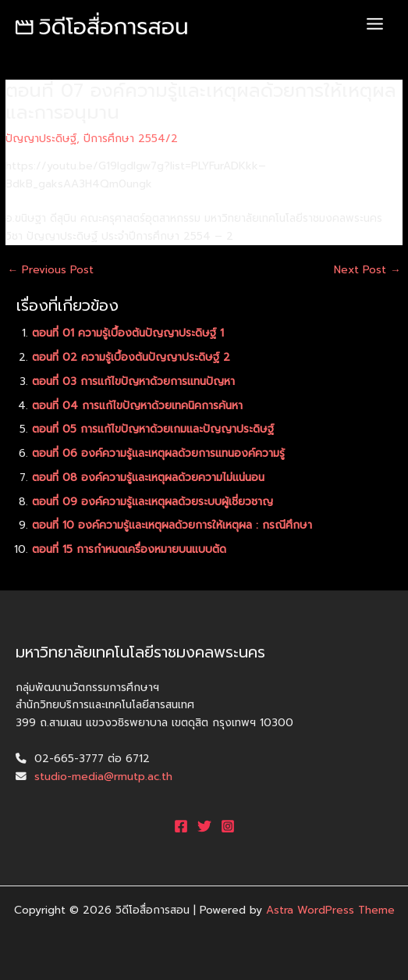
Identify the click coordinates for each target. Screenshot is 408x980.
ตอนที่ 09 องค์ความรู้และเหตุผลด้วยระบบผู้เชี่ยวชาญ (153, 502)
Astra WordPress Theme (330, 910)
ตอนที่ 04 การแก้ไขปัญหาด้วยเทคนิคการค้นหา (137, 406)
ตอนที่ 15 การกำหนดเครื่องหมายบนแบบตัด (129, 549)
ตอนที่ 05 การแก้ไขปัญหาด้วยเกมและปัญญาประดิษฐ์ (153, 429)
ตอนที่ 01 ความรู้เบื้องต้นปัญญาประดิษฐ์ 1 (128, 333)
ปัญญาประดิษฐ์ (41, 139)
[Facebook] (181, 826)
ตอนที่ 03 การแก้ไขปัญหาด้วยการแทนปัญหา (133, 381)
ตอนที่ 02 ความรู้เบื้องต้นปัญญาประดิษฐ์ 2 (131, 357)
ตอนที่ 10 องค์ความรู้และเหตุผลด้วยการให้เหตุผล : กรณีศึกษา (172, 525)
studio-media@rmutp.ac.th (103, 777)
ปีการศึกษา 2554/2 (131, 139)
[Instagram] (228, 826)
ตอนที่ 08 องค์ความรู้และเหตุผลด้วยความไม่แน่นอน (148, 478)
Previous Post (50, 270)
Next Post (367, 270)
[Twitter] (204, 826)
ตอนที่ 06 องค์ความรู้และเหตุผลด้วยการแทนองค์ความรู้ (158, 453)
